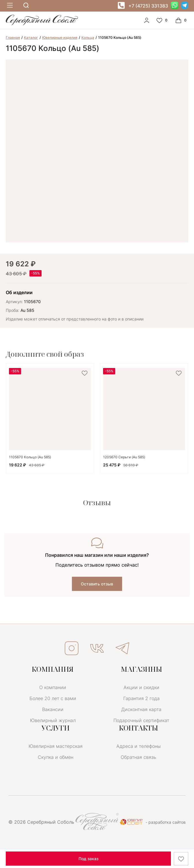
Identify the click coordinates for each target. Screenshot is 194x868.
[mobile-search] (26, 6)
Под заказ (88, 859)
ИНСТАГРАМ (72, 648)
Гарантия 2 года (141, 698)
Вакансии (53, 709)
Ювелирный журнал (53, 720)
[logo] (42, 24)
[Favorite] (163, 20)
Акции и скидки (141, 687)
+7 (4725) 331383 (148, 6)
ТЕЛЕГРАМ (122, 648)
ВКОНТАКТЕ (97, 648)
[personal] (147, 20)
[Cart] (182, 20)
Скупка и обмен (56, 757)
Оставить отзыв (97, 584)
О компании (53, 687)
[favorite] (85, 373)
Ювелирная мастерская (56, 746)
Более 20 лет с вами (53, 698)
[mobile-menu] (9, 6)
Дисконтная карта (141, 709)
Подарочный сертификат (141, 720)
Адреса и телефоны (139, 746)
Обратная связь (138, 757)
